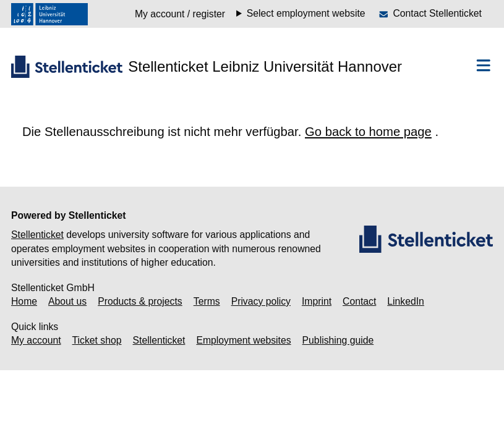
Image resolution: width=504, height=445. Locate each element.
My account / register (180, 14)
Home (24, 301)
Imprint (317, 301)
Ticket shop (97, 340)
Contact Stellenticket (437, 13)
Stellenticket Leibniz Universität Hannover (265, 66)
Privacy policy (261, 301)
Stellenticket (37, 235)
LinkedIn (406, 301)
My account (36, 340)
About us (67, 301)
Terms (207, 301)
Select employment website (306, 14)
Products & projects (140, 301)
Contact (359, 301)
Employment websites (243, 340)
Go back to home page (368, 132)
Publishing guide (338, 340)
